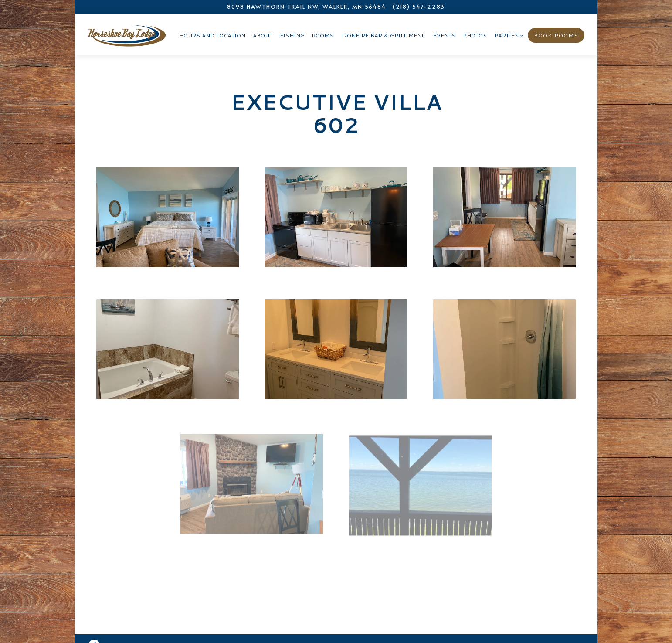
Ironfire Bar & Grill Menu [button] (383, 35)
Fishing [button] (292, 35)
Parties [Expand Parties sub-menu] (507, 35)
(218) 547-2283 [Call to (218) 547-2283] (419, 7)
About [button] (263, 35)
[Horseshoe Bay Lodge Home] (127, 34)
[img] (168, 217)
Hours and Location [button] (212, 35)
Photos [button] (475, 35)
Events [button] (444, 35)
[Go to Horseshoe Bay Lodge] (307, 7)
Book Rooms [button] (556, 35)
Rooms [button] (322, 35)
